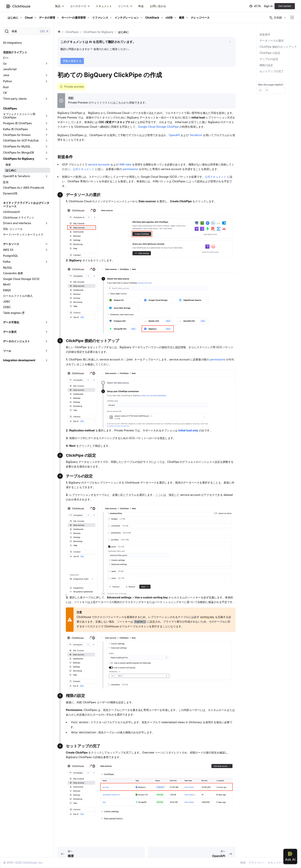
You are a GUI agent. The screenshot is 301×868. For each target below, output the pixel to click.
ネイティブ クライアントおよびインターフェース (26, 204)
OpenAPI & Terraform (17, 176)
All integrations (12, 43)
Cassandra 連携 (13, 273)
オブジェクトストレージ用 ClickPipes (19, 116)
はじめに (13, 18)
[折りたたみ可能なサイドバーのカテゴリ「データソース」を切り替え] (46, 244)
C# (5, 93)
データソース (11, 244)
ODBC (7, 307)
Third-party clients (15, 99)
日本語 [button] (275, 18)
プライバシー (257, 863)
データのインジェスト (17, 341)
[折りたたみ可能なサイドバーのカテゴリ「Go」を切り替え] (46, 64)
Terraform (196, 135)
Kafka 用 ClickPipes (15, 129)
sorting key (207, 617)
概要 (182, 18)
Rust (6, 87)
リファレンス (100, 18)
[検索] (27, 31)
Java (6, 75)
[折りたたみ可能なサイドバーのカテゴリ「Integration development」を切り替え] (46, 360)
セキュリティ (276, 863)
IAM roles (125, 164)
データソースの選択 (272, 41)
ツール (7, 351)
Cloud (29, 18)
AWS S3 (8, 250)
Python (8, 81)
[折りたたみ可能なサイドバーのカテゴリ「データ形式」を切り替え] (46, 332)
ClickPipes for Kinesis (17, 135)
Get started (285, 6)
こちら (120, 102)
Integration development (19, 360)
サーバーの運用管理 (74, 18)
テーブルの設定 (269, 59)
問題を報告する (72, 61)
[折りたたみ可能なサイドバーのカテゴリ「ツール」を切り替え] (46, 351)
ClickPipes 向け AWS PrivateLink (24, 188)
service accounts (99, 164)
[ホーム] (59, 32)
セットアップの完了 (272, 71)
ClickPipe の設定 (270, 53)
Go (5, 64)
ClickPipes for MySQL (17, 146)
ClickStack (152, 18)
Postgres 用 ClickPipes (17, 123)
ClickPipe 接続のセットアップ (278, 47)
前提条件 (265, 34)
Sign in (268, 6)
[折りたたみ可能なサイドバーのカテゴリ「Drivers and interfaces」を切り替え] (46, 223)
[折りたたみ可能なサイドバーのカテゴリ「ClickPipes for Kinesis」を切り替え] (46, 135)
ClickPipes (10, 108)
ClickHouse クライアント (19, 218)
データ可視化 (11, 322)
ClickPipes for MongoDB (19, 153)
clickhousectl (11, 212)
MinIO (7, 284)
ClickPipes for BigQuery (19, 159)
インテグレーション (127, 18)
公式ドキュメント (84, 169)
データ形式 (10, 332)
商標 (243, 863)
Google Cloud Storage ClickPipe (158, 127)
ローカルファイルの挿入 (18, 296)
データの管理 (47, 18)
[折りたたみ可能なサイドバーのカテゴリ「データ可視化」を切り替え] (46, 322)
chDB (169, 18)
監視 (6, 182)
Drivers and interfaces (17, 223)
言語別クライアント (15, 52)
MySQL (8, 268)
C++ (6, 58)
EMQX (7, 290)
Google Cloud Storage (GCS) (21, 279)
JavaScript (10, 69)
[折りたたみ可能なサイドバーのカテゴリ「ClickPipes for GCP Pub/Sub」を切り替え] (46, 141)
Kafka (7, 262)
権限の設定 (266, 65)
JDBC (7, 302)
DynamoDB (10, 193)
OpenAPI (174, 135)
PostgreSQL (11, 256)
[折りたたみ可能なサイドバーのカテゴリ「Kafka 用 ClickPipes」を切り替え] (46, 129)
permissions (130, 169)
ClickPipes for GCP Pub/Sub (21, 140)
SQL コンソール (13, 229)
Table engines (14, 313)
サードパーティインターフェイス (23, 234)
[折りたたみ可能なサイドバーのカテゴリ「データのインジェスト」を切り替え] (46, 341)
